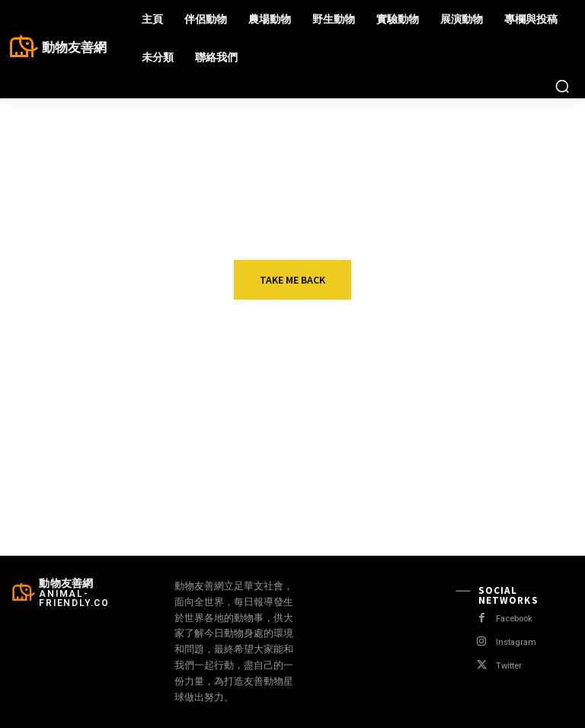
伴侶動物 (92, 404)
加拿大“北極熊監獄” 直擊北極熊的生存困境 (320, 492)
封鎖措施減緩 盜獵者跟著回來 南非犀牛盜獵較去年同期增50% (123, 499)
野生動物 (92, 471)
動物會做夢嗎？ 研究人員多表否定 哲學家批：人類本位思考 (321, 431)
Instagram (516, 642)
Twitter (509, 666)
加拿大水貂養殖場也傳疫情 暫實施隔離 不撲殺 (520, 425)
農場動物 (488, 404)
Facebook (516, 619)
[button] (562, 86)
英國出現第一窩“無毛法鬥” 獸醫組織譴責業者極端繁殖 (125, 431)
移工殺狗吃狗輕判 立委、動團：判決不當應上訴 (518, 499)
